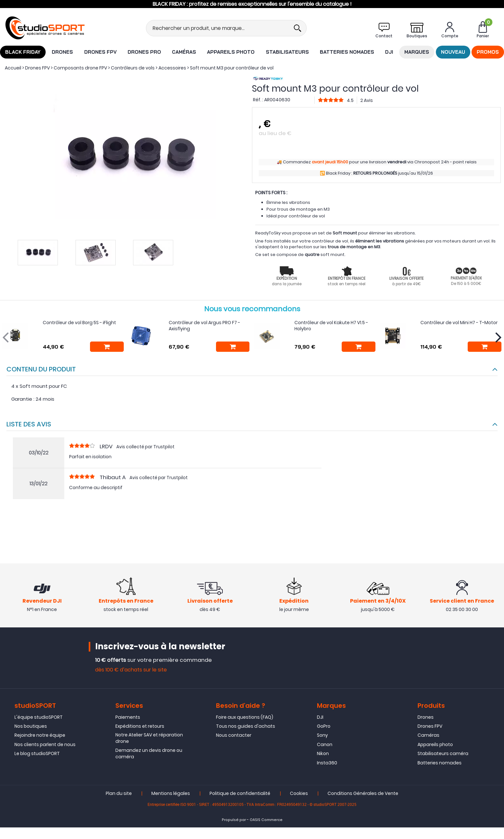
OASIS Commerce (266, 821)
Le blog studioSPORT (37, 754)
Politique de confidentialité (240, 794)
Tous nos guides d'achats (246, 727)
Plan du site (119, 794)
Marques (417, 52)
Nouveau (453, 52)
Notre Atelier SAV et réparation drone (149, 739)
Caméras (184, 52)
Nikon (323, 754)
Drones (62, 52)
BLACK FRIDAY (23, 52)
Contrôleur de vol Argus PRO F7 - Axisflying (204, 326)
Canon (325, 745)
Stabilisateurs (287, 52)
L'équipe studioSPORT (39, 718)
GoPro (324, 727)
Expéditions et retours (140, 727)
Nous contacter (234, 736)
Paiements (128, 718)
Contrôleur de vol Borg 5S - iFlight (79, 323)
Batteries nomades (347, 52)
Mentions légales (171, 794)
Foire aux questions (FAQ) (245, 718)
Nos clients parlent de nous (45, 745)
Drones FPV (100, 52)
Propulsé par (234, 821)
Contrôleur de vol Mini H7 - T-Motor (459, 323)
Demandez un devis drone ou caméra (149, 754)
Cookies (299, 794)
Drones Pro (144, 52)
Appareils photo (231, 52)
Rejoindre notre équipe (40, 736)
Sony (322, 736)
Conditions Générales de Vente (363, 794)
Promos (488, 52)
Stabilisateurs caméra (443, 754)
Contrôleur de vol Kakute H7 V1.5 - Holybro (331, 326)
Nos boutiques (31, 727)
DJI (389, 52)
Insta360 (327, 763)
